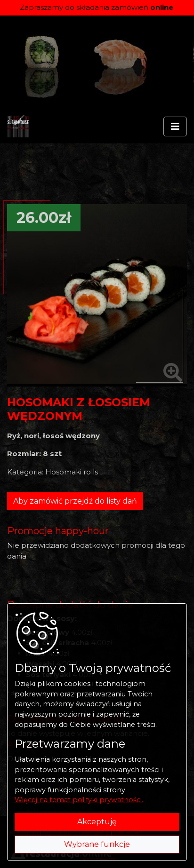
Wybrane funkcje (97, 844)
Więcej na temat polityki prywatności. (79, 800)
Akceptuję (97, 822)
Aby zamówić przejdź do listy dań (75, 501)
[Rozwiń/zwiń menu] (175, 126)
